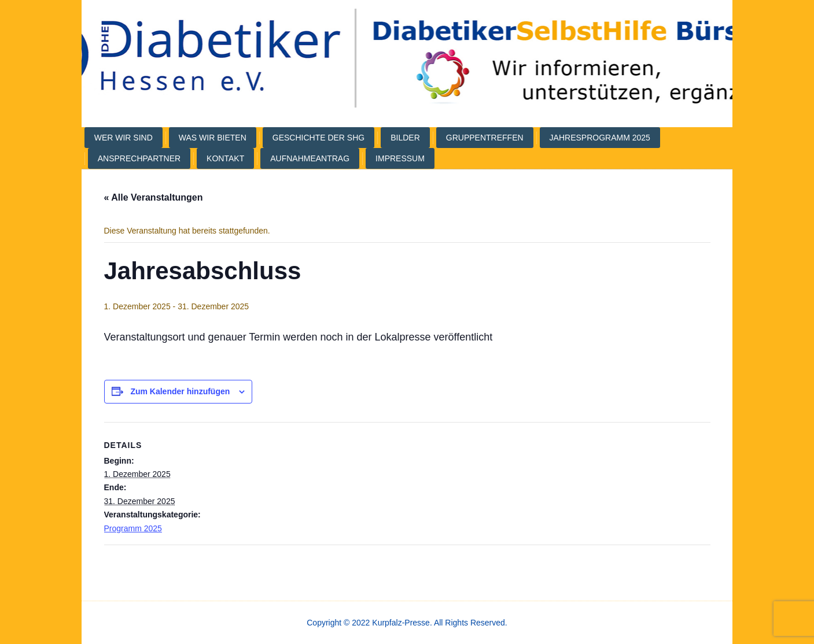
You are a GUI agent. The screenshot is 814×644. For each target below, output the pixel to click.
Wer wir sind (124, 138)
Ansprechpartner (139, 158)
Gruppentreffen (485, 138)
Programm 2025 (133, 528)
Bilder (405, 138)
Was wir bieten (213, 138)
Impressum (400, 158)
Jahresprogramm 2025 (600, 138)
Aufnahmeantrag (310, 158)
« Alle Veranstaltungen (154, 197)
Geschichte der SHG (318, 138)
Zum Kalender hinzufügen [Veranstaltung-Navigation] (180, 391)
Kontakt (225, 158)
